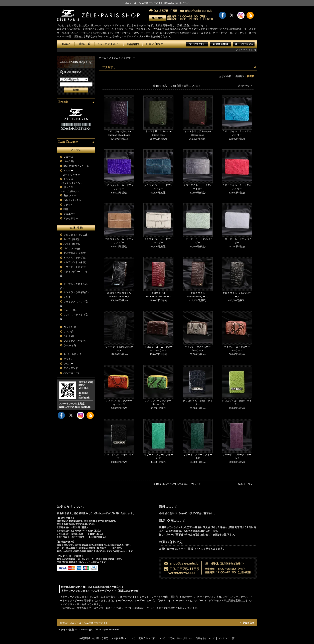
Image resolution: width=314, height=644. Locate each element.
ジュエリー (69, 214)
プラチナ (68, 359)
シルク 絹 (69, 336)
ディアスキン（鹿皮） (75, 253)
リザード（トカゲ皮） (75, 267)
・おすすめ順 (224, 76)
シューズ (68, 157)
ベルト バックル (72, 200)
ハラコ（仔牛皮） (73, 244)
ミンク (67, 297)
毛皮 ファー (70, 195)
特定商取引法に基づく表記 (94, 638)
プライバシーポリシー (180, 638)
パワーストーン (72, 373)
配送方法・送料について (152, 638)
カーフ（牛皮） (72, 239)
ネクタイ (68, 205)
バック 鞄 (69, 161)
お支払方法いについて (123, 638)
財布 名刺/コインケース (76, 166)
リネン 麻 (69, 332)
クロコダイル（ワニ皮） (77, 235)
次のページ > (245, 86)
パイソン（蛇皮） (73, 249)
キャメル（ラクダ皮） (75, 258)
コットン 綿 (70, 327)
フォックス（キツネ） (75, 341)
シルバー (68, 364)
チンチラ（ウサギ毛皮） (77, 292)
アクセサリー (71, 218)
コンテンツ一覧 (226, 638)
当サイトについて (205, 638)
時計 (66, 209)
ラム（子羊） (71, 310)
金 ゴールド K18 (72, 354)
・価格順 (238, 76)
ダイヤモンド (71, 368)
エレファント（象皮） (75, 262)
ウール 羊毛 (70, 345)
